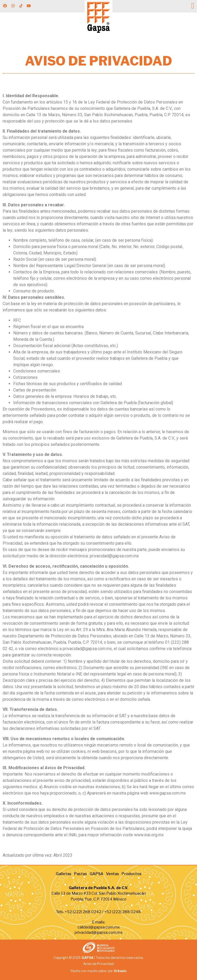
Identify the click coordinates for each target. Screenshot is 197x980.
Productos (132, 874)
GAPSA (97, 874)
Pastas (81, 874)
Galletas (64, 874)
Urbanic (120, 971)
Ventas (113, 874)
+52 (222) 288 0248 (123, 912)
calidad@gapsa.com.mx (99, 927)
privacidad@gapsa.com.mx (99, 932)
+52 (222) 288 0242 (83, 912)
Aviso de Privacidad (98, 964)
